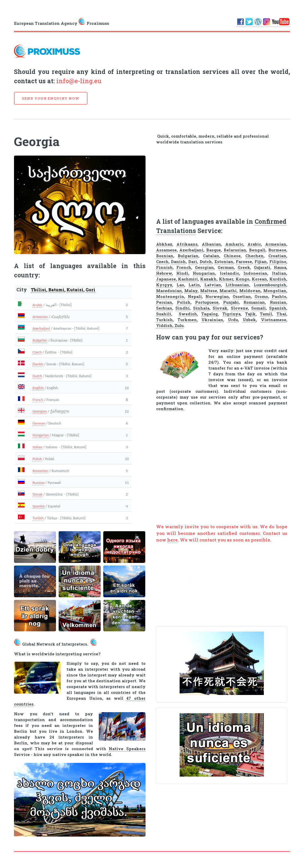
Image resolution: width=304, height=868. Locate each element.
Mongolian (275, 291)
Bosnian (165, 256)
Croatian (277, 256)
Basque (214, 250)
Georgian (40, 411)
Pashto (279, 297)
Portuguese (207, 302)
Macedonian (169, 291)
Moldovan (250, 291)
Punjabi (231, 302)
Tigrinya (231, 314)
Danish (38, 364)
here (172, 540)
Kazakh (208, 279)
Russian (38, 483)
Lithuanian (237, 285)
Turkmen (187, 320)
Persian (164, 302)
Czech (37, 352)
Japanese (166, 279)
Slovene (239, 308)
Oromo (261, 297)
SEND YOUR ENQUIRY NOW (51, 98)
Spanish (39, 506)
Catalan (211, 256)
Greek (244, 267)
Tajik (250, 314)
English (38, 388)
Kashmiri (188, 279)
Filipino (278, 262)
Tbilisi (39, 290)
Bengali (257, 250)
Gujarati (262, 267)
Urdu (233, 320)
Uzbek (249, 320)
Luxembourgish (270, 285)
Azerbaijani (41, 328)
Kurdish (278, 279)
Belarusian (235, 250)
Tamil (266, 314)
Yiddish (164, 326)
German (39, 423)
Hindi (182, 273)
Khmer (226, 279)
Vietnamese (274, 320)
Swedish (188, 314)
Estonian (224, 262)
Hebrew (164, 273)
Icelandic (229, 273)
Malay (191, 291)
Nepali (195, 297)
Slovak (38, 494)
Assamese (166, 250)
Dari (193, 262)
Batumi (56, 290)
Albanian (211, 244)
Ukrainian (212, 320)
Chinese (232, 256)
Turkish (38, 518)
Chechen (254, 256)
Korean (259, 279)
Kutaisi (75, 290)
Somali (258, 308)
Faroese (244, 262)
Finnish (164, 267)
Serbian (164, 308)
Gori (90, 290)
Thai (281, 314)
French (38, 400)
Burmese (277, 250)
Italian (37, 447)
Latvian (213, 285)
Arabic (38, 305)
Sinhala (201, 308)
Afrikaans (187, 244)
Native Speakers (127, 749)
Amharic (234, 244)
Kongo (242, 279)
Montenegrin (170, 297)
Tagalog (210, 314)
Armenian (40, 317)
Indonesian (255, 273)
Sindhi (183, 308)
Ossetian (242, 297)
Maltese (209, 291)
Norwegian (217, 297)
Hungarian (41, 435)
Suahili (164, 314)
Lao (180, 285)
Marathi (228, 291)
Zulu (179, 326)
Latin (194, 285)
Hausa (280, 267)
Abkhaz (164, 244)
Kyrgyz (164, 285)
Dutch (37, 376)
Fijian (261, 262)
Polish (37, 459)
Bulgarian (40, 340)
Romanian (40, 471)
